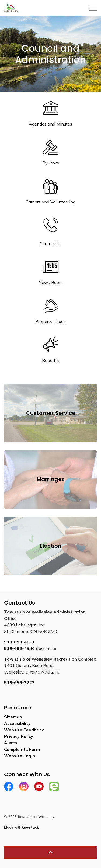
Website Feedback (24, 730)
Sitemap (13, 717)
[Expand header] (93, 8)
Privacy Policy (19, 736)
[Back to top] (50, 852)
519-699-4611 (19, 642)
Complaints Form (22, 749)
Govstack (30, 827)
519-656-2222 (19, 682)
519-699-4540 (19, 648)
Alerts (11, 743)
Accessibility (17, 723)
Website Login (20, 756)
